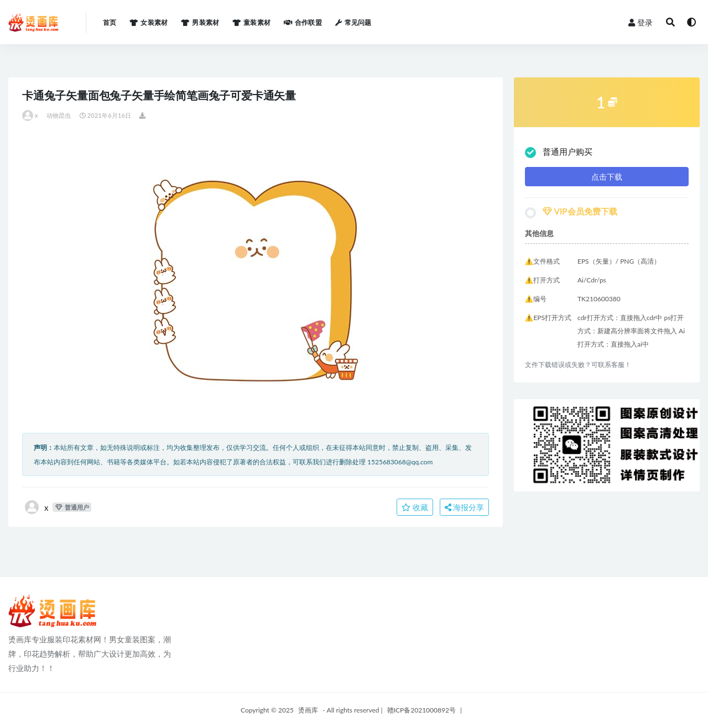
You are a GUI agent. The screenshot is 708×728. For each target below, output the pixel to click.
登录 (641, 22)
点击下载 (607, 177)
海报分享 (465, 507)
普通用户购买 (559, 152)
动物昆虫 (59, 115)
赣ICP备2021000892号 (421, 710)
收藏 (415, 507)
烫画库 (308, 710)
